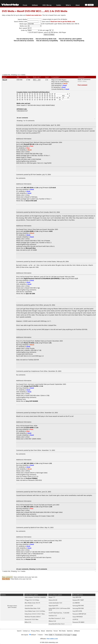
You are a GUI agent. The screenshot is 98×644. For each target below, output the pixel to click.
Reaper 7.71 (52, 597)
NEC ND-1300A (29, 542)
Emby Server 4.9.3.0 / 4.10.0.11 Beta (35, 614)
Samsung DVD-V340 (78, 606)
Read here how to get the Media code (63, 22)
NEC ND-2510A (29, 188)
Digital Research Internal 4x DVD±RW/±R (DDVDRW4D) (42, 278)
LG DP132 (75, 619)
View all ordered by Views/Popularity (72, 41)
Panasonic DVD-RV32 (35, 480)
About (78, 5)
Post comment (82, 85)
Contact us (26, 631)
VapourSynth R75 (53, 606)
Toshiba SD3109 (33, 360)
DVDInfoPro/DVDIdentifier (40, 92)
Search (19, 631)
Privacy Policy (35, 631)
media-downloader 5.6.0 (55, 603)
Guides (59, 5)
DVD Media (8, 11)
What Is (68, 5)
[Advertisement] (50, 58)
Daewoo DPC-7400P (78, 600)
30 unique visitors (12, 606)
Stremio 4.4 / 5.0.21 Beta (31, 619)
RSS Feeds (62, 631)
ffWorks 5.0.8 (52, 621)
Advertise (49, 631)
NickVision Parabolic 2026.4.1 (33, 617)
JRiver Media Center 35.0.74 (32, 603)
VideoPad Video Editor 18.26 (32, 608)
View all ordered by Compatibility (47, 41)
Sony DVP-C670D (77, 611)
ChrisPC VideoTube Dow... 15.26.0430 (59, 613)
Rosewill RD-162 (29, 144)
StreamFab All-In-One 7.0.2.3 (57, 624)
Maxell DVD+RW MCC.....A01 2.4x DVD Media (42, 11)
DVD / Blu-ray (47, 5)
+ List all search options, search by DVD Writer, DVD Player (47, 32)
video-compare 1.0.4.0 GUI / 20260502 (35, 597)
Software (35, 5)
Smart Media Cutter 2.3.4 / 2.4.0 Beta (35, 611)
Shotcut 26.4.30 (53, 600)
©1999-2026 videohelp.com (49, 642)
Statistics (70, 631)
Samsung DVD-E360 (78, 608)
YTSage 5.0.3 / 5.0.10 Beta (32, 600)
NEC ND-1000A (29, 463)
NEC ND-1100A (29, 507)
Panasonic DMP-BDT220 (79, 614)
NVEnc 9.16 (28, 622)
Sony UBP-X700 (77, 597)
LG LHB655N (76, 603)
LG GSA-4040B (29, 231)
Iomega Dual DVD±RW (31, 386)
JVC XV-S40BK (33, 250)
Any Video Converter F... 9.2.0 (57, 618)
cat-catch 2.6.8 (29, 606)
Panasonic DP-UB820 (78, 622)
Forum (25, 5)
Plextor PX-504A (29, 343)
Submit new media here (34, 15)
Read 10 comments (84, 79)
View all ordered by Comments (24, 41)
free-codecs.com (52, 639)
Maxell (5, 80)
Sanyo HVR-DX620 (78, 617)
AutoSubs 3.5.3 (53, 616)
